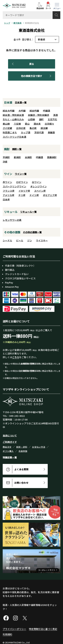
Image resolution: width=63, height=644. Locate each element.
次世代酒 (39, 132)
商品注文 (7, 447)
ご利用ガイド (10, 442)
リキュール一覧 (28, 212)
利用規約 (7, 634)
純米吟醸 (34, 111)
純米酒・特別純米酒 (13, 115)
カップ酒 (26, 132)
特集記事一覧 (10, 457)
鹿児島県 (17, 23)
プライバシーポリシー (14, 629)
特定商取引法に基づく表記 (43, 629)
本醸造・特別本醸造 (38, 115)
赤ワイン (7, 182)
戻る (22, 64)
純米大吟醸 (9, 111)
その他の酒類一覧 (32, 232)
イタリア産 (24, 191)
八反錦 (17, 124)
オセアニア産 (50, 195)
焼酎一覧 (17, 149)
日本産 (6, 200)
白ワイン (37, 182)
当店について (10, 436)
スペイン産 (40, 191)
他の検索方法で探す (37, 76)
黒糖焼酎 (52, 157)
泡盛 (5, 162)
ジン (30, 240)
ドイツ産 (34, 195)
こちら (16, 357)
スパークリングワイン (14, 186)
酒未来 (37, 124)
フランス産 (9, 191)
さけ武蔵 (7, 128)
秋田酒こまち (10, 132)
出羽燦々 (49, 124)
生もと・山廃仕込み (13, 119)
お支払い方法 (39, 447)
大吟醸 (22, 111)
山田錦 (31, 119)
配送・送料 (22, 447)
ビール (20, 240)
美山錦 (6, 124)
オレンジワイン (38, 186)
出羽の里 (21, 128)
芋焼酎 (6, 157)
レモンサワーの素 (12, 220)
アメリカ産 (8, 195)
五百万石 (52, 119)
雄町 (41, 119)
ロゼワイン (22, 182)
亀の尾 (33, 128)
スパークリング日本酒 (14, 137)
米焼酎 (28, 157)
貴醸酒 (51, 132)
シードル (7, 240)
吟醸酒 (47, 111)
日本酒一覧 (21, 102)
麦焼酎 (17, 157)
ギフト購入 (8, 451)
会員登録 (23, 451)
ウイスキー (42, 240)
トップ (7, 23)
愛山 (27, 124)
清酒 (55, 115)
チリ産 (22, 195)
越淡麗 (44, 128)
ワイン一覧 (21, 174)
